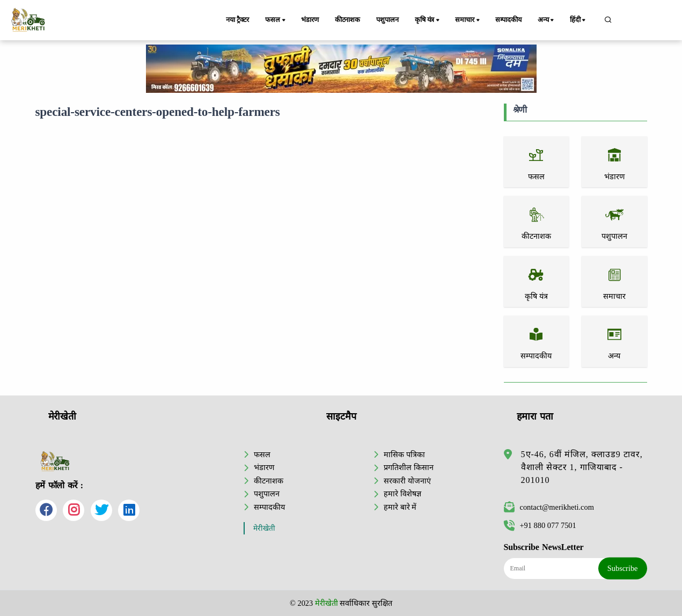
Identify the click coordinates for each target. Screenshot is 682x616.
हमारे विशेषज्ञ (402, 494)
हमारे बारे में (400, 507)
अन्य (547, 20)
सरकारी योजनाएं (407, 481)
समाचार (468, 20)
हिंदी (578, 20)
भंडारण (310, 20)
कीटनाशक (347, 20)
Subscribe (623, 568)
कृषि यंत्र (428, 20)
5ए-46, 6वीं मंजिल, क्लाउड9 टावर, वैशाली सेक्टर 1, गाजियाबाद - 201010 (582, 467)
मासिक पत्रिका (404, 454)
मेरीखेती (264, 528)
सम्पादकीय (508, 20)
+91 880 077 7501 (540, 525)
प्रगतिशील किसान (409, 467)
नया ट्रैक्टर (237, 20)
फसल (276, 20)
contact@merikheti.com (549, 507)
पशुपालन (387, 20)
